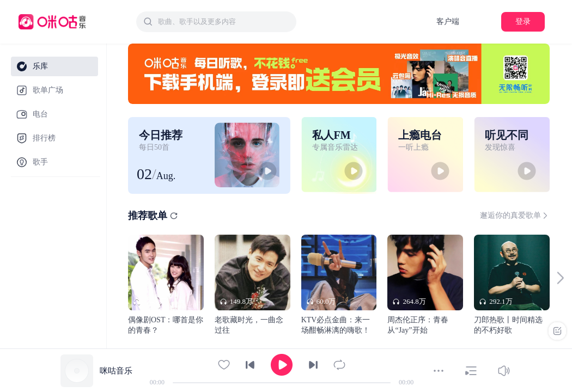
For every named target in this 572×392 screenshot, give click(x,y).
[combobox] (216, 22)
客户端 (448, 22)
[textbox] (224, 22)
